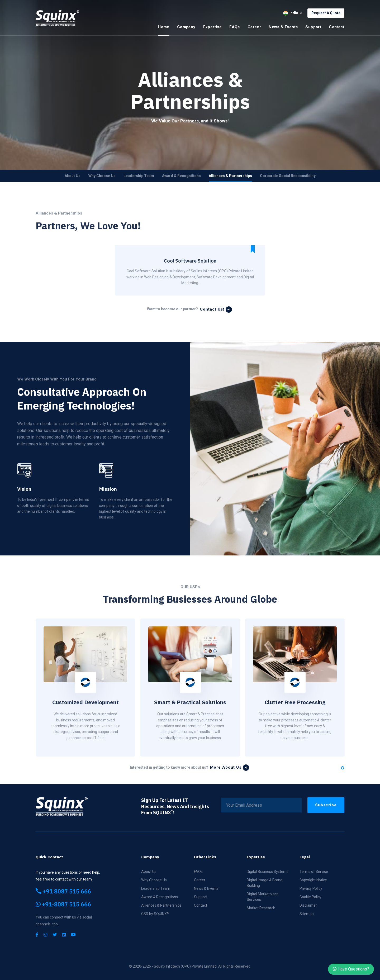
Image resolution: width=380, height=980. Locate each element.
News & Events (283, 27)
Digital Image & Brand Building (265, 883)
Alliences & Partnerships (230, 176)
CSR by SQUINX (155, 914)
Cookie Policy (310, 897)
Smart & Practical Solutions (190, 702)
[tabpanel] (85, 688)
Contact (337, 27)
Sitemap (307, 914)
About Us (73, 176)
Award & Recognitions (181, 176)
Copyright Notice (313, 880)
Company (186, 27)
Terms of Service (314, 872)
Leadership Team (139, 176)
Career (254, 27)
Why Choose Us (102, 176)
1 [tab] (343, 768)
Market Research (261, 908)
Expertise (213, 27)
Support (313, 27)
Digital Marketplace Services (263, 897)
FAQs (235, 27)
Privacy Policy (311, 888)
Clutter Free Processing (295, 702)
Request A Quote (326, 13)
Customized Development (85, 702)
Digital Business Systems (268, 872)
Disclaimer (308, 905)
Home (164, 27)
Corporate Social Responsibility (288, 176)
